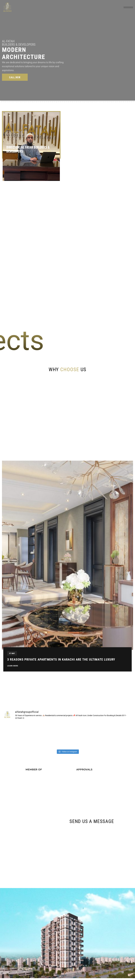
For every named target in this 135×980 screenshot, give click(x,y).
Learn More (13, 668)
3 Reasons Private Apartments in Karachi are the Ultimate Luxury (61, 661)
